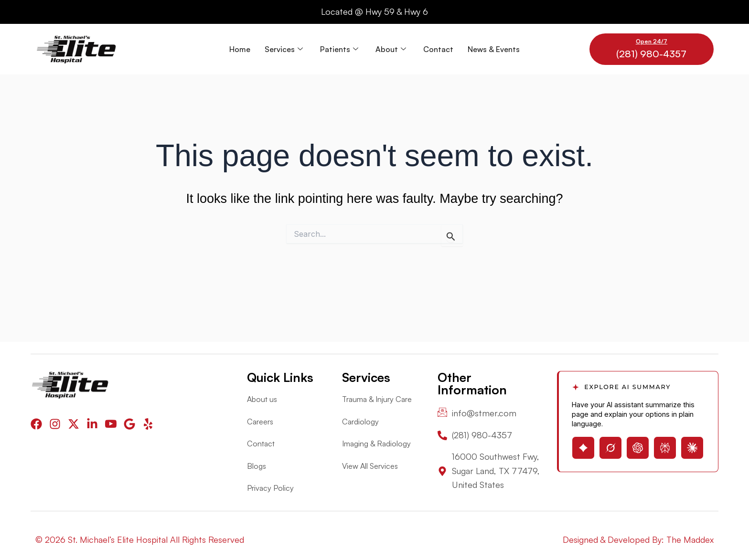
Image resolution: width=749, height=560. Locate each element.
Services (284, 49)
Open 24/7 (652, 41)
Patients (339, 49)
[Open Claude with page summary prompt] (692, 448)
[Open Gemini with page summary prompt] (583, 448)
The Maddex (690, 539)
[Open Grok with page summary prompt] (610, 448)
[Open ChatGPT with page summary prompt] (638, 448)
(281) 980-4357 (651, 54)
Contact (438, 49)
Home (240, 49)
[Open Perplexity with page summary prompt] (665, 448)
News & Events (494, 49)
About (391, 49)
